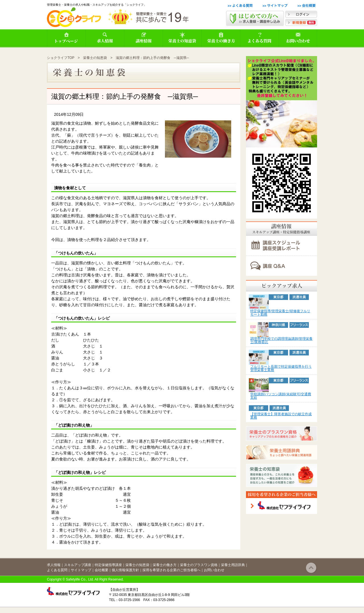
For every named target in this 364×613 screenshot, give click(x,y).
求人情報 (54, 565)
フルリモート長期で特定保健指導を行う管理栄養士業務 (281, 368)
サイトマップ (81, 570)
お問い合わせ (214, 570)
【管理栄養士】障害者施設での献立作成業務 (281, 416)
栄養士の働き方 (165, 565)
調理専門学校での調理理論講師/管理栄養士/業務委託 (281, 340)
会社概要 (102, 570)
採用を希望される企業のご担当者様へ (171, 570)
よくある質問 (57, 570)
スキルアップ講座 (78, 565)
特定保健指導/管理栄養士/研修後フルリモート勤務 (280, 313)
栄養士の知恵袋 (95, 58)
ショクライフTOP (61, 58)
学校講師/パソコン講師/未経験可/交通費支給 (281, 396)
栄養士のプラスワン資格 (199, 565)
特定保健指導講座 (108, 565)
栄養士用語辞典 (233, 565)
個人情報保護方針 (125, 570)
